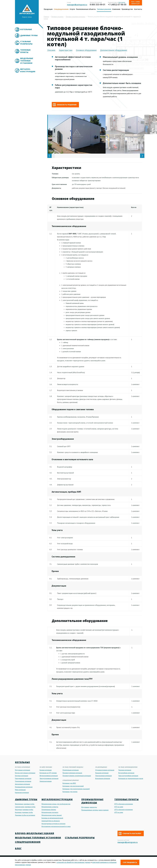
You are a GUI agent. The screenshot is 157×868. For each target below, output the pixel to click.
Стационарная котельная (23, 781)
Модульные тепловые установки (27, 61)
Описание (51, 50)
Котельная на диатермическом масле (131, 778)
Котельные (26, 29)
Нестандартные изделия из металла (53, 824)
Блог (18, 848)
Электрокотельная (46, 781)
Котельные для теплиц (70, 792)
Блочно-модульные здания (35, 833)
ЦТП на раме (119, 812)
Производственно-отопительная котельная (77, 776)
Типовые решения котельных (75, 17)
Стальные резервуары (26, 43)
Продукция (48, 9)
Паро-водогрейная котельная (128, 776)
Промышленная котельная (24, 787)
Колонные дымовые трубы (24, 812)
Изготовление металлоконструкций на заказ (56, 826)
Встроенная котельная (103, 778)
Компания (116, 9)
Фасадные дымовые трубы (24, 810)
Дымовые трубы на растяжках (25, 815)
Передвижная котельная (23, 778)
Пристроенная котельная (104, 776)
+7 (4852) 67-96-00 (117, 4)
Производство (127, 9)
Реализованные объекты (86, 9)
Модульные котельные (23, 770)
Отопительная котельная (71, 770)
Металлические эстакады (50, 807)
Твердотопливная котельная (49, 778)
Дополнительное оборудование (114, 50)
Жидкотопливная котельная (49, 776)
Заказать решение (65, 105)
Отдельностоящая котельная (105, 770)
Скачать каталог (130, 833)
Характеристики (66, 50)
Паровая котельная (125, 770)
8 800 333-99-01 (98, 4)
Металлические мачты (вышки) (52, 815)
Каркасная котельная (22, 792)
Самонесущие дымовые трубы (25, 807)
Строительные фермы (49, 810)
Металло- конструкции (28, 70)
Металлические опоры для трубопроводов (56, 804)
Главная (46, 17)
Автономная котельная (22, 784)
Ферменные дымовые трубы (25, 804)
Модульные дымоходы (89, 807)
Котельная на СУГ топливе (48, 773)
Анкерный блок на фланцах (51, 821)
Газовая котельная (46, 770)
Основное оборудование (86, 50)
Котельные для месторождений (73, 786)
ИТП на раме (119, 807)
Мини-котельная (20, 790)
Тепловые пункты (25, 51)
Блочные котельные (22, 776)
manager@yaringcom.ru (77, 5)
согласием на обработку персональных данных (73, 862)
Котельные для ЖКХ (69, 783)
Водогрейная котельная (126, 773)
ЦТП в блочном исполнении (124, 810)
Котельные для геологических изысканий (76, 789)
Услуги (72, 9)
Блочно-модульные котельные (25, 773)
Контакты (138, 9)
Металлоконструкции (57, 799)
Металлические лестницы (50, 812)
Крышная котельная (102, 773)
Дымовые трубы (29, 35)
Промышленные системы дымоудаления (95, 810)
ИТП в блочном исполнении (124, 804)
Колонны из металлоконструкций (52, 818)
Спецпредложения (61, 9)
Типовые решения (104, 9)
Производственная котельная (72, 773)
